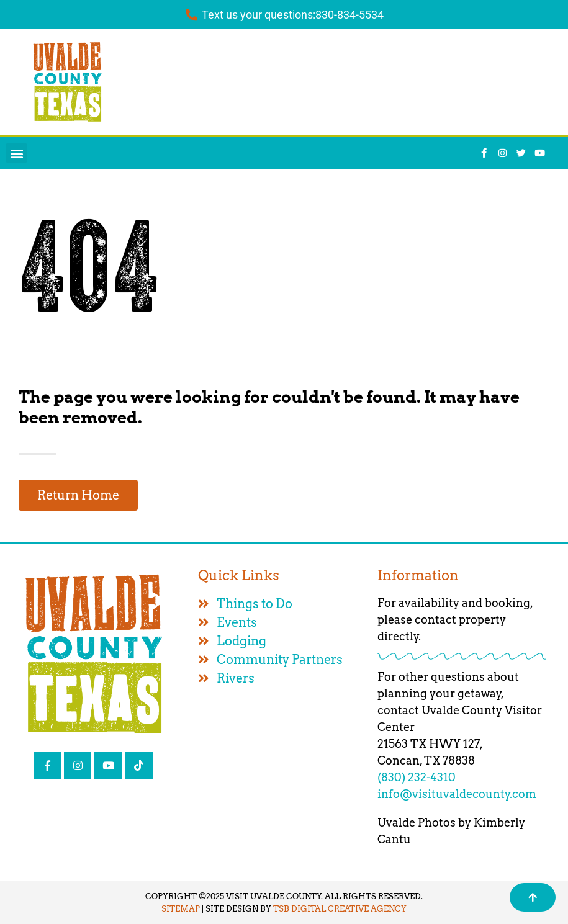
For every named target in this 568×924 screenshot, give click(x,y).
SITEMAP (181, 909)
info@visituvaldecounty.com (457, 794)
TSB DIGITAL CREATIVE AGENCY (340, 909)
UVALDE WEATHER (338, 82)
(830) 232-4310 (417, 777)
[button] (16, 153)
